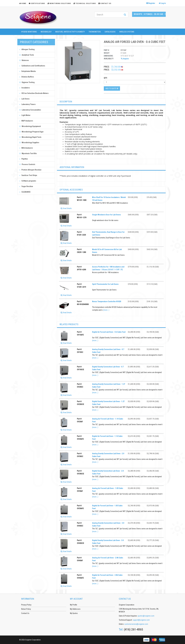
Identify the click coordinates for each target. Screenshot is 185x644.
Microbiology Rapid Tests (30, 137)
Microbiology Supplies (29, 143)
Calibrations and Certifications (32, 66)
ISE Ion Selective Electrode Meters (34, 93)
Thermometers (95, 32)
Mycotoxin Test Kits (28, 153)
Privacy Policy (26, 605)
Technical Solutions (85, 3)
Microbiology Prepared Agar (31, 132)
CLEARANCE (25, 192)
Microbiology (46, 32)
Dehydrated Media (28, 71)
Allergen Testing (27, 49)
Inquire (125, 59)
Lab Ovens (24, 99)
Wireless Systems (127, 32)
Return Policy (26, 609)
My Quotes (74, 613)
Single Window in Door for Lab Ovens (107, 215)
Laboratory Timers (27, 104)
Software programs (28, 181)
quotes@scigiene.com (146, 616)
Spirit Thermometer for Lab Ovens (105, 284)
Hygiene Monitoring (29, 32)
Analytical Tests (27, 55)
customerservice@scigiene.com (136, 624)
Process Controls (27, 164)
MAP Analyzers (26, 121)
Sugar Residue (26, 186)
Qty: (106, 78)
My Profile (74, 605)
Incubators (25, 88)
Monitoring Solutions (59, 3)
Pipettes (24, 159)
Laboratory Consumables (30, 110)
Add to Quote (112, 88)
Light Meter (25, 115)
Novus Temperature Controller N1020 (107, 301)
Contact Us (105, 3)
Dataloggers (110, 32)
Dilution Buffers (27, 77)
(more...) (106, 310)
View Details (66, 208)
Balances (24, 60)
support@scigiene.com (141, 620)
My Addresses (75, 609)
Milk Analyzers (26, 148)
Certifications (37, 3)
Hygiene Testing (27, 82)
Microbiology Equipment (30, 126)
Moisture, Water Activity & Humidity (70, 32)
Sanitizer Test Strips (28, 175)
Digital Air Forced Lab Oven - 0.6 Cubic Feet (109, 332)
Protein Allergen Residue (30, 170)
